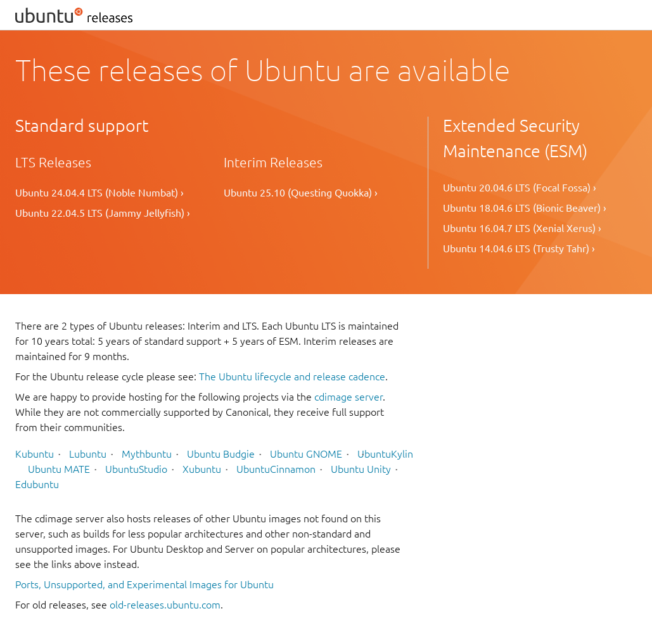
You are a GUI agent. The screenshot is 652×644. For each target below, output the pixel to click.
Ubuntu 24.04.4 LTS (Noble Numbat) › (99, 193)
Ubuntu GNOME (306, 454)
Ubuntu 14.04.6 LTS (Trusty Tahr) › (519, 248)
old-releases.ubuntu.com (165, 605)
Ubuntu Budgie (221, 454)
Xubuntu (202, 469)
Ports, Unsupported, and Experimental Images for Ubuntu (144, 584)
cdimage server (348, 397)
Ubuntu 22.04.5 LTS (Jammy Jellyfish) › (103, 213)
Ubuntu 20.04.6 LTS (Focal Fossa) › (520, 188)
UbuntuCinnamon (276, 469)
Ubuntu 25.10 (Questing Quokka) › (301, 193)
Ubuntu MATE (59, 469)
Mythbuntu (147, 454)
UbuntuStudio (136, 469)
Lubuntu (88, 454)
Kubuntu (35, 454)
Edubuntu (37, 484)
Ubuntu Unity (361, 469)
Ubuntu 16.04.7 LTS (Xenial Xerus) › (522, 228)
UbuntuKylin (385, 454)
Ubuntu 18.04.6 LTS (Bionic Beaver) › (525, 208)
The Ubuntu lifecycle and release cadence (292, 377)
